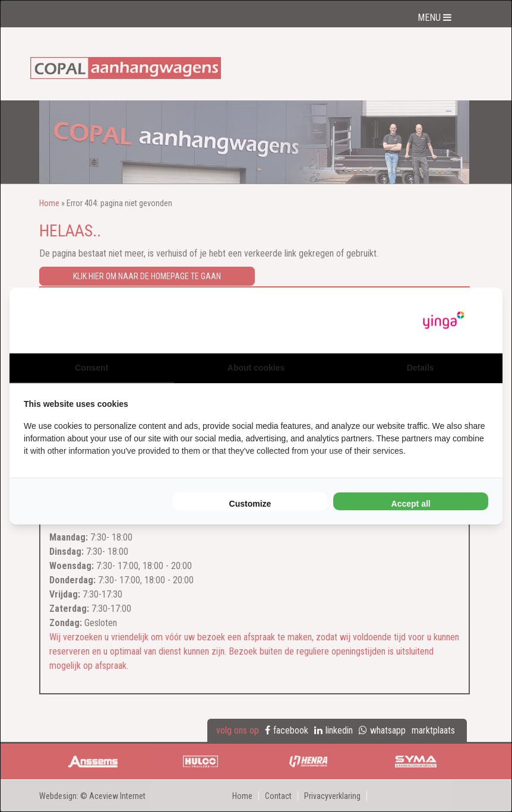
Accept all (411, 504)
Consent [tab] (91, 368)
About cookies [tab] (256, 368)
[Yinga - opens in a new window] (444, 320)
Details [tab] (421, 368)
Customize (250, 504)
